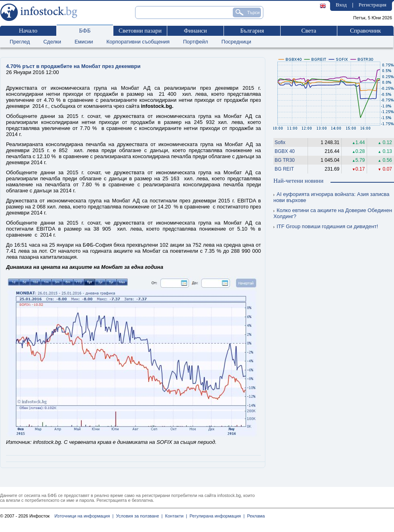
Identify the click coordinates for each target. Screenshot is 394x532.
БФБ (85, 31)
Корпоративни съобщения (138, 42)
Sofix (280, 142)
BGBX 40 (285, 151)
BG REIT (284, 169)
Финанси (195, 31)
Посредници (236, 42)
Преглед (20, 42)
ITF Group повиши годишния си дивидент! (326, 226)
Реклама (254, 516)
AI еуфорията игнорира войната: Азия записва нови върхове (331, 197)
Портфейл (195, 42)
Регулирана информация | (216, 516)
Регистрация (372, 5)
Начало (28, 31)
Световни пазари (140, 31)
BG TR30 (285, 160)
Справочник (365, 31)
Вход (341, 5)
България (252, 31)
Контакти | (175, 516)
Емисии (84, 42)
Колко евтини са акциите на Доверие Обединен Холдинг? (333, 213)
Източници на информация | (84, 516)
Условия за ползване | (138, 516)
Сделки (52, 42)
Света (309, 31)
